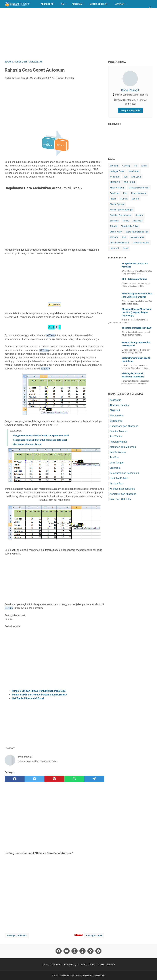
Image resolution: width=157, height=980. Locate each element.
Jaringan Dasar (117, 171)
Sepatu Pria (116, 421)
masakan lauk (137, 237)
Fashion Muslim (119, 431)
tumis (126, 248)
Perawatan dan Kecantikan (124, 473)
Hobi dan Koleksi (119, 478)
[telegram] (94, 779)
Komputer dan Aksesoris (123, 494)
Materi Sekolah (99, 4)
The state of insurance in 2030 (137, 328)
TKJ (63, 4)
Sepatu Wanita (118, 452)
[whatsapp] (74, 779)
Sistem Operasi (117, 204)
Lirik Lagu (136, 177)
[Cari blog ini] (151, 8)
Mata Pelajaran (117, 188)
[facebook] (15, 779)
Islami (144, 166)
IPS (136, 166)
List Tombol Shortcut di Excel (27, 444)
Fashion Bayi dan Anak (122, 489)
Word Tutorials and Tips (137, 232)
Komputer (115, 177)
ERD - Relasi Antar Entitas (134, 279)
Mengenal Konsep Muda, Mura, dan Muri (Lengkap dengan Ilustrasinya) (137, 312)
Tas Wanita (116, 436)
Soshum (139, 215)
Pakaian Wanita (118, 442)
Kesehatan (134, 171)
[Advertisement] (78, 34)
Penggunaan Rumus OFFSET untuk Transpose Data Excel (41, 435)
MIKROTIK (115, 182)
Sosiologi (114, 221)
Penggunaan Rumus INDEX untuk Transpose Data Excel (40, 440)
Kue (125, 177)
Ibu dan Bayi (117, 483)
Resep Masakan (16, 12)
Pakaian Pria (117, 416)
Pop (125, 193)
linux (124, 237)
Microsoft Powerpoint (139, 188)
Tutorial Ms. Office (130, 226)
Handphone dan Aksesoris (124, 426)
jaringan (114, 237)
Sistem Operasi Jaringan (122, 210)
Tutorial (114, 226)
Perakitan (115, 193)
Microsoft (47, 4)
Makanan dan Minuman (123, 447)
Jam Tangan (117, 463)
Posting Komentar (65, 78)
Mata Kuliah (130, 182)
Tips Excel (138, 221)
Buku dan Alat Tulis (120, 499)
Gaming (126, 166)
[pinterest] (54, 779)
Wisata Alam (116, 232)
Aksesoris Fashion (120, 405)
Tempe (126, 221)
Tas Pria (114, 457)
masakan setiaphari (119, 243)
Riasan (113, 199)
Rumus (124, 199)
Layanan (120, 4)
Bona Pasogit (130, 90)
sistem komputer (141, 243)
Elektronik (115, 410)
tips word (114, 248)
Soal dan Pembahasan (121, 215)
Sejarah (135, 199)
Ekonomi (114, 166)
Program (77, 4)
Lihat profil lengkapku (130, 110)
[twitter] (34, 779)
